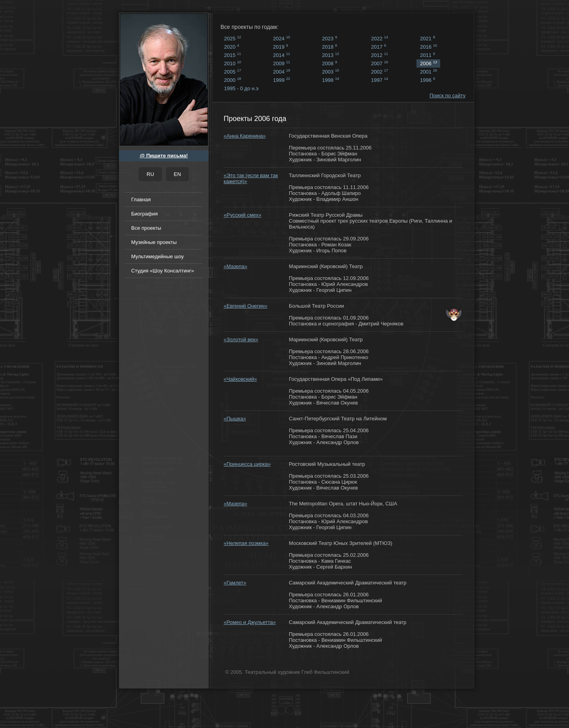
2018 (330, 47)
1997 (380, 80)
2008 (330, 63)
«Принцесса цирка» (247, 464)
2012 (380, 55)
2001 (429, 72)
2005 (233, 72)
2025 (233, 38)
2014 (282, 55)
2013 (331, 55)
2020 (232, 47)
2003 (331, 72)
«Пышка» (235, 419)
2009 (282, 63)
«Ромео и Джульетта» (250, 622)
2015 (233, 55)
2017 (379, 47)
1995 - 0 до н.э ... (241, 89)
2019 (281, 47)
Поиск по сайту (447, 95)
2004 (282, 72)
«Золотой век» (241, 339)
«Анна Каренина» (245, 136)
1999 (282, 80)
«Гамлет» (235, 583)
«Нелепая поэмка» (246, 543)
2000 (233, 80)
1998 (331, 80)
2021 (428, 38)
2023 (330, 38)
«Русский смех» (242, 215)
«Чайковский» (240, 379)
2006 (429, 63)
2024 (282, 38)
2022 (380, 38)
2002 (380, 72)
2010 (233, 63)
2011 (428, 55)
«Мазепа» (236, 266)
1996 (428, 80)
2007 (380, 63)
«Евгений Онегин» (246, 306)
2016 (429, 47)
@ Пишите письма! (164, 156)
